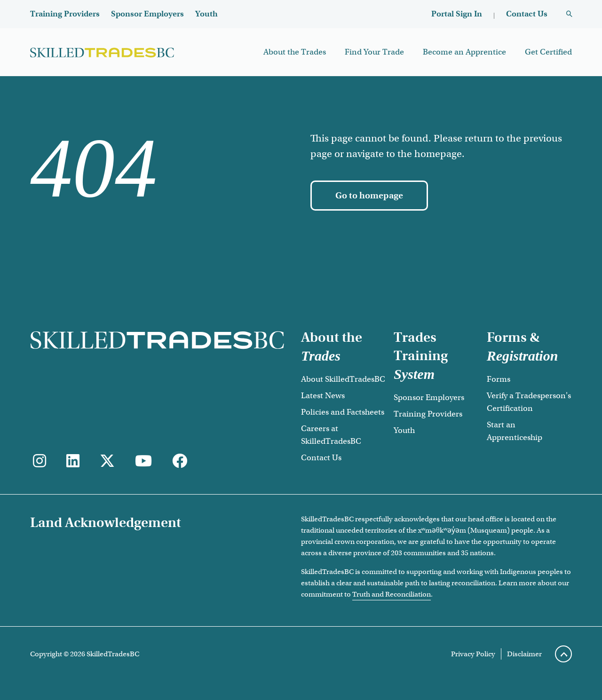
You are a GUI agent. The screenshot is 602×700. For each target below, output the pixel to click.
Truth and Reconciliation (392, 594)
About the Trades (295, 52)
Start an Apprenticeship (515, 431)
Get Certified (548, 52)
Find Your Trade (374, 52)
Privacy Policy (473, 654)
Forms (499, 379)
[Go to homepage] (369, 196)
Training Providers (65, 14)
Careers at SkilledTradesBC (331, 435)
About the (332, 346)
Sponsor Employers (147, 14)
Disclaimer (524, 654)
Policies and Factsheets (343, 412)
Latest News (323, 396)
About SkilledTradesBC (343, 379)
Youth (206, 14)
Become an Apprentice (464, 52)
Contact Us (527, 14)
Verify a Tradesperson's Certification (529, 402)
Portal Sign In (457, 14)
